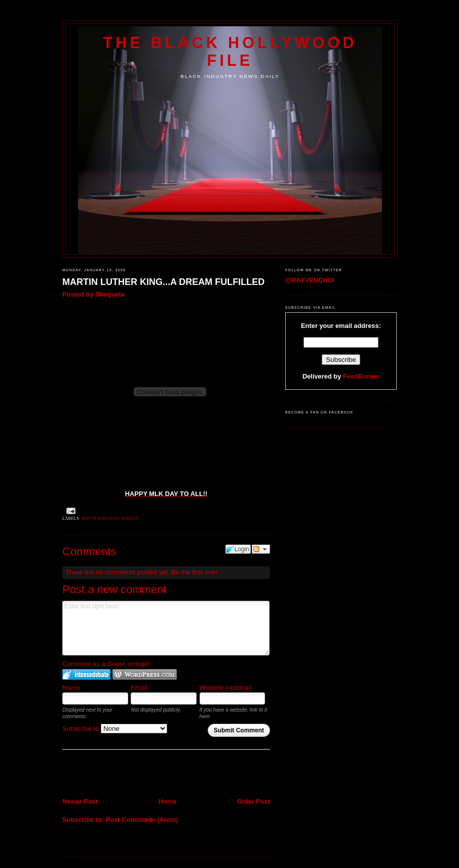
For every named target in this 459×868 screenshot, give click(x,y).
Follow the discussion (261, 549)
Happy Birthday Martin (110, 519)
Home (168, 801)
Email (139, 688)
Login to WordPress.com (145, 674)
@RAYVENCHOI (310, 280)
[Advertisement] (122, 775)
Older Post (254, 801)
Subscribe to (115, 729)
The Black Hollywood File (230, 51)
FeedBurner (361, 376)
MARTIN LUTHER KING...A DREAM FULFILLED (163, 282)
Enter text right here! (166, 628)
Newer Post (80, 801)
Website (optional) (226, 688)
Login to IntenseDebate (86, 674)
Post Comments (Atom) (142, 820)
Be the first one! (194, 572)
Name (71, 688)
